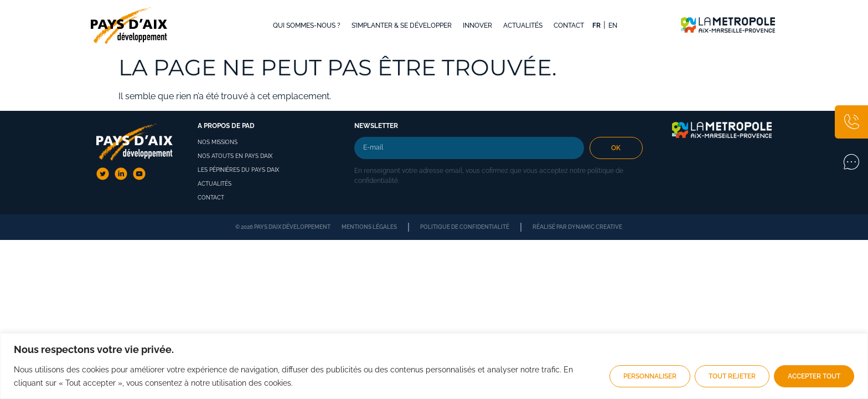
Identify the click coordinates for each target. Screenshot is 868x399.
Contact (569, 25)
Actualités (523, 25)
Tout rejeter (732, 376)
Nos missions (218, 142)
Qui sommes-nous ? (307, 25)
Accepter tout (814, 376)
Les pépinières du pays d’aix (238, 170)
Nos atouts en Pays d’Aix (235, 156)
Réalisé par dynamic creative (577, 227)
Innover (477, 25)
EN (613, 25)
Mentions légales (369, 227)
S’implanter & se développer (402, 25)
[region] (434, 366)
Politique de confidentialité (465, 227)
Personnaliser (650, 376)
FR (596, 25)
